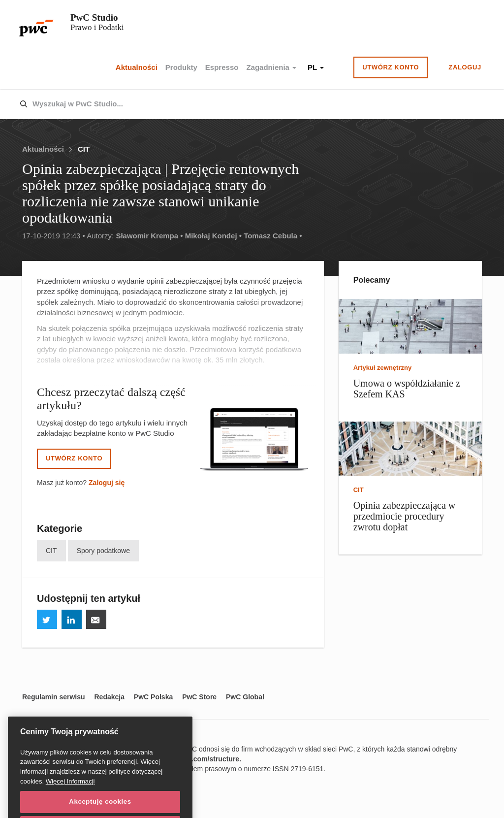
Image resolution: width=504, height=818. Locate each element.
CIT (84, 149)
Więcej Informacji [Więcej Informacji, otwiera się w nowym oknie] (70, 792)
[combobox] (231, 104)
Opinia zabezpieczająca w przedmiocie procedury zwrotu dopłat (405, 516)
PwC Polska (153, 697)
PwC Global (245, 697)
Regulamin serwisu (54, 697)
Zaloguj (465, 67)
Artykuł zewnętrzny (382, 368)
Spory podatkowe (103, 551)
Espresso (222, 67)
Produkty (181, 67)
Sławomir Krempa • (149, 236)
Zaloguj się (107, 483)
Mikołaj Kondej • (213, 236)
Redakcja (109, 697)
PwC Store (199, 697)
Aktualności (137, 67)
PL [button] (316, 67)
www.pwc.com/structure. (201, 759)
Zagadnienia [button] (271, 67)
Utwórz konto (391, 67)
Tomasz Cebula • (273, 236)
